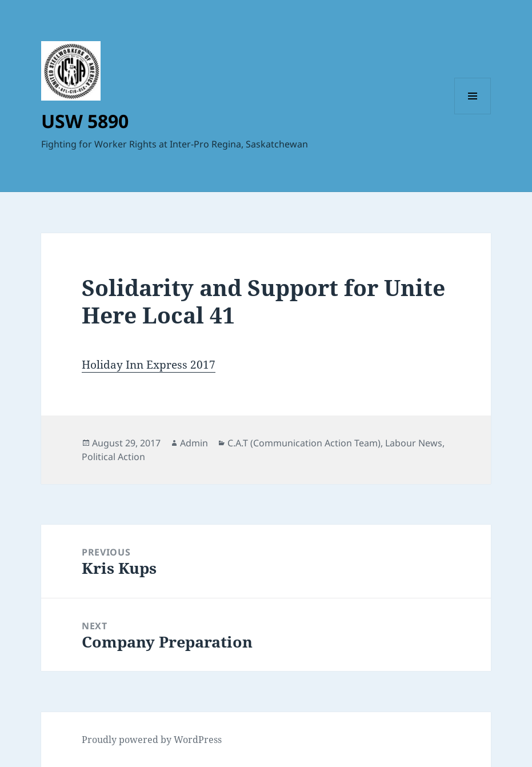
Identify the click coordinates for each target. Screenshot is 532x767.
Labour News (414, 443)
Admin (194, 443)
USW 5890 (85, 121)
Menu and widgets (473, 114)
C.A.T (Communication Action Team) (304, 443)
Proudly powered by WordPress (152, 740)
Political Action (113, 457)
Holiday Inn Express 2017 (149, 365)
